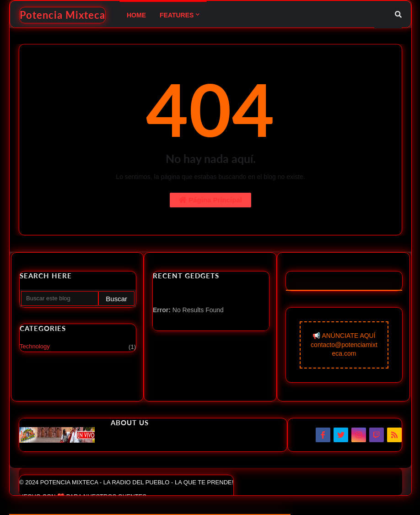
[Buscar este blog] (60, 298)
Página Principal (210, 200)
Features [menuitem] (177, 15)
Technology (78, 347)
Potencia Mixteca (62, 15)
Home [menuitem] (136, 15)
